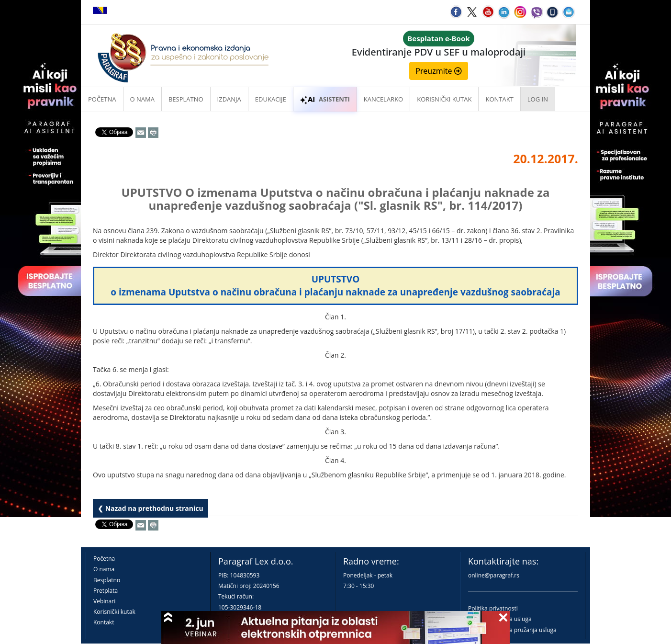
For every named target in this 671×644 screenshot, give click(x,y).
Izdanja (229, 99)
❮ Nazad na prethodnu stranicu (151, 508)
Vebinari (104, 601)
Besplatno (186, 99)
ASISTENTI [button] (325, 99)
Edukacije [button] (271, 99)
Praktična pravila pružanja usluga (512, 630)
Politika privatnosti (493, 608)
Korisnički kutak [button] (444, 99)
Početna (102, 99)
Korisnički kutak (114, 612)
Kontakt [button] (499, 99)
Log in (538, 99)
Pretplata (106, 591)
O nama (142, 99)
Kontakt (104, 622)
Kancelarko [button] (383, 99)
